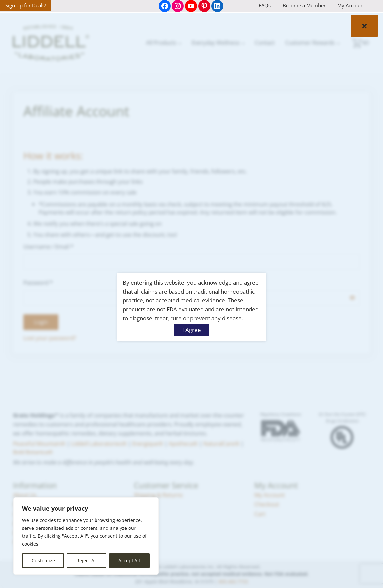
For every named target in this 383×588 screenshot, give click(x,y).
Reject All (87, 560)
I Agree (192, 330)
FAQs (265, 5)
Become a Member (304, 5)
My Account (351, 5)
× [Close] (364, 26)
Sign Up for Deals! (26, 5)
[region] (86, 536)
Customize (43, 560)
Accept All (129, 560)
